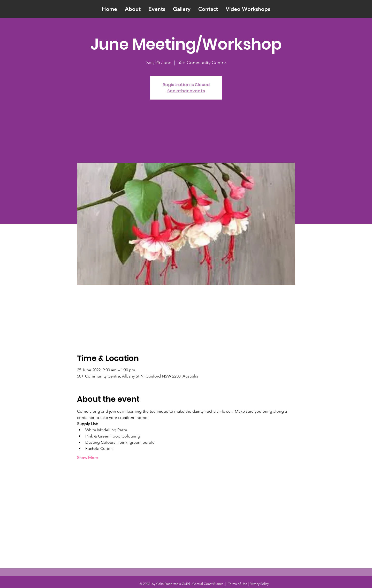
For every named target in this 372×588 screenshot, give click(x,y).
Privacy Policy (259, 584)
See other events (186, 91)
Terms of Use (238, 584)
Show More (88, 458)
